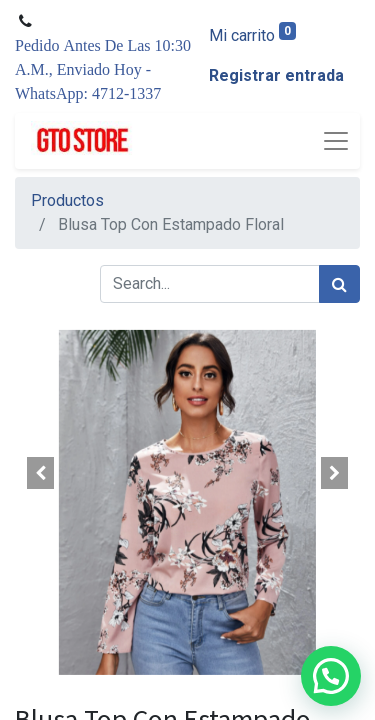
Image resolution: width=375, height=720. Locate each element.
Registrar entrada (276, 75)
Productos (67, 200)
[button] (41, 473)
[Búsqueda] (339, 284)
